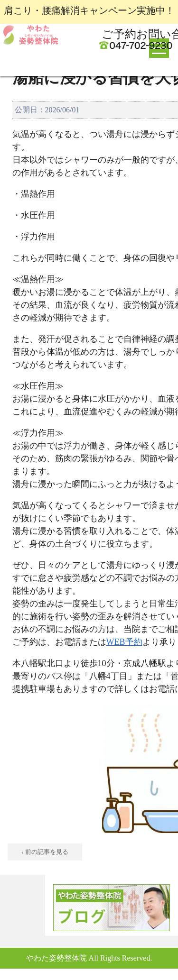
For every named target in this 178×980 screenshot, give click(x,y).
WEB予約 (124, 642)
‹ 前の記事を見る (45, 852)
